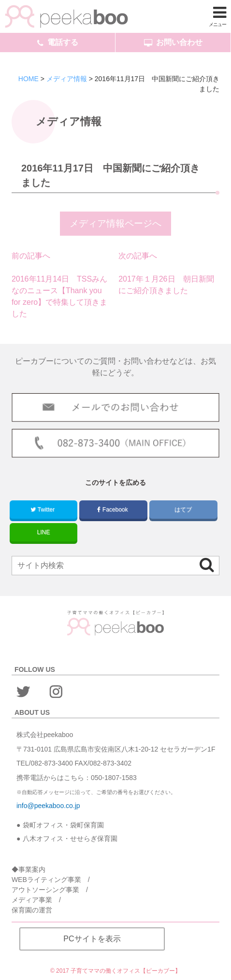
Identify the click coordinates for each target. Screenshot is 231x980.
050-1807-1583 (114, 778)
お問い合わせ (173, 43)
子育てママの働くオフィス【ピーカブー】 (126, 971)
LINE (44, 532)
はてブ (183, 510)
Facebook (113, 510)
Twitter (43, 510)
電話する (58, 43)
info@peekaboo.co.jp (48, 806)
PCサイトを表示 (92, 939)
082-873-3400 (51, 763)
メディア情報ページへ (115, 223)
